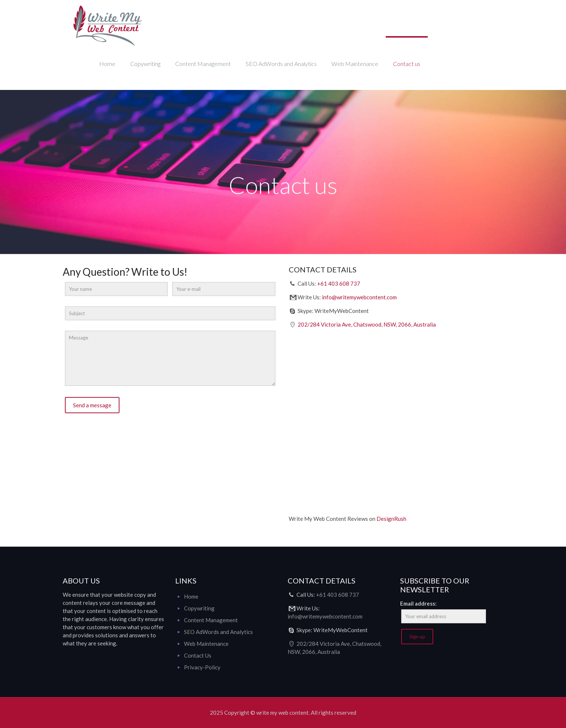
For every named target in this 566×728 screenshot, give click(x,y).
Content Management (211, 620)
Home (191, 596)
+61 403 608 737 (339, 283)
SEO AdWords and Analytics (218, 632)
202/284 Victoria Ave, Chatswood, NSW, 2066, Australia (367, 324)
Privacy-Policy (202, 667)
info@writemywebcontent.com (359, 297)
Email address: (418, 603)
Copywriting (199, 608)
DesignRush (391, 519)
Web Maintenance (206, 644)
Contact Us (198, 655)
